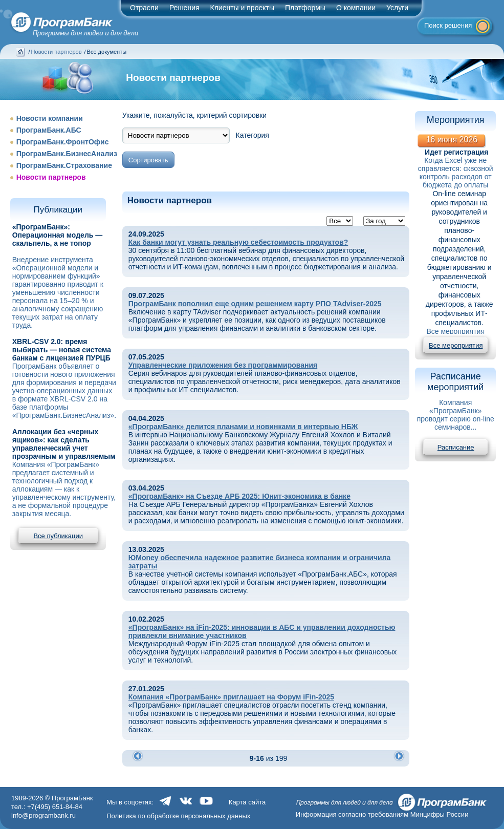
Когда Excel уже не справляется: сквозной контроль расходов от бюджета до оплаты (456, 173)
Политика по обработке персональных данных (178, 816)
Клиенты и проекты (242, 8)
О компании (356, 8)
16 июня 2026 (452, 140)
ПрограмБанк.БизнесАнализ (67, 154)
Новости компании (50, 118)
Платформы (305, 8)
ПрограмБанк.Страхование (64, 165)
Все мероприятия (455, 331)
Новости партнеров (57, 52)
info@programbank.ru (43, 815)
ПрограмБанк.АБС (49, 130)
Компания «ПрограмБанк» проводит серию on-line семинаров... (456, 415)
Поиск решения (448, 25)
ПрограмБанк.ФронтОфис (63, 142)
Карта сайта (247, 802)
